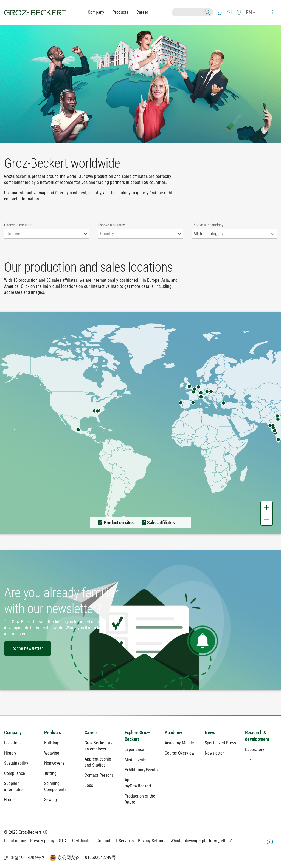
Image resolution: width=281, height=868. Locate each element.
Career (142, 12)
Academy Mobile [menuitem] (179, 743)
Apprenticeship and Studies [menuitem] (98, 762)
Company (96, 12)
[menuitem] (220, 12)
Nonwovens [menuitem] (54, 763)
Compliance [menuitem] (15, 773)
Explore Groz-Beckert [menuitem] (137, 736)
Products (120, 12)
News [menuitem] (210, 732)
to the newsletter (28, 648)
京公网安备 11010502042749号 (82, 858)
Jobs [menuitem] (89, 785)
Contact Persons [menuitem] (99, 775)
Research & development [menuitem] (257, 736)
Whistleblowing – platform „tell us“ (201, 841)
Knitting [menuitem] (51, 743)
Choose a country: (111, 225)
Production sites (119, 523)
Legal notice (15, 841)
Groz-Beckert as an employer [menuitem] (98, 746)
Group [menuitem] (9, 800)
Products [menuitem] (52, 732)
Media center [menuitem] (136, 760)
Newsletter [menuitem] (214, 753)
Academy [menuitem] (173, 732)
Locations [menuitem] (13, 743)
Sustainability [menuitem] (16, 763)
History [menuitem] (10, 753)
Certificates (82, 841)
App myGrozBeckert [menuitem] (138, 783)
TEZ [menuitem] (248, 760)
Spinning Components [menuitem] (55, 786)
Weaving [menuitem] (52, 753)
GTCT (63, 841)
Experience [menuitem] (134, 749)
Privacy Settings (152, 841)
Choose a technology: (208, 225)
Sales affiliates (161, 523)
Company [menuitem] (13, 732)
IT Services (124, 841)
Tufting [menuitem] (50, 773)
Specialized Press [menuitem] (220, 743)
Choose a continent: (19, 225)
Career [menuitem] (91, 732)
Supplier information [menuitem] (14, 786)
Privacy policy (42, 841)
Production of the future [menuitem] (140, 799)
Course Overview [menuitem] (179, 753)
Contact (103, 841)
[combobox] (47, 234)
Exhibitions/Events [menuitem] (140, 770)
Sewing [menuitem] (50, 800)
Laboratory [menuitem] (255, 749)
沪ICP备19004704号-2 (24, 858)
